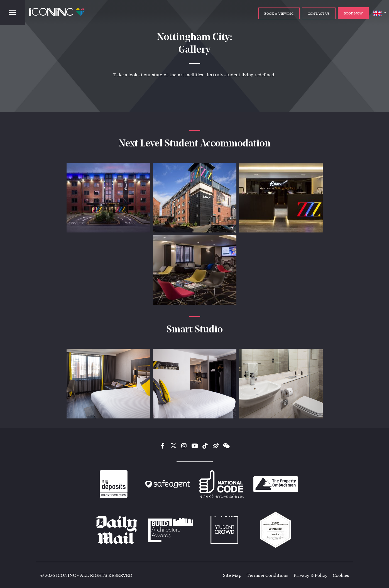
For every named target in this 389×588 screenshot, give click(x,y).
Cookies (341, 575)
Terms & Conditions (267, 575)
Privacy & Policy (310, 575)
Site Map (232, 575)
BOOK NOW (353, 13)
